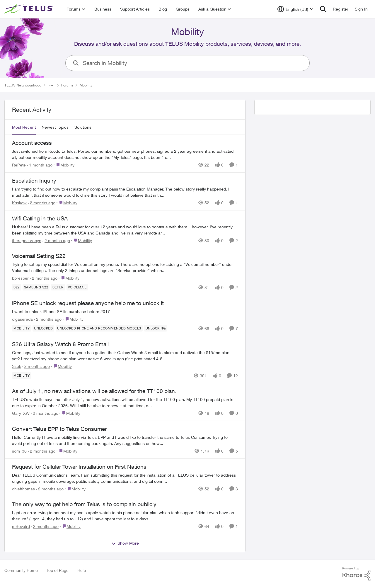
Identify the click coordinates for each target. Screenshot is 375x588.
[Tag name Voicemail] (77, 287)
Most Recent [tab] (24, 127)
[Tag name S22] (17, 287)
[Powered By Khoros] (357, 574)
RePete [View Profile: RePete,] (19, 165)
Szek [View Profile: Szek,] (17, 366)
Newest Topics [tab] (55, 127)
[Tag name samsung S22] (36, 287)
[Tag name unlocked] (43, 328)
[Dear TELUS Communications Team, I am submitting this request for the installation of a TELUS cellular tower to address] (125, 478)
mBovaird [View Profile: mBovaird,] (21, 526)
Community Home (21, 570)
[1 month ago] (40, 165)
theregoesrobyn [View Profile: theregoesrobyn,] (27, 240)
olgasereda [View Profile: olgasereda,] (22, 319)
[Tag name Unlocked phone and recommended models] (99, 328)
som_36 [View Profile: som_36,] (19, 451)
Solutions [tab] (83, 127)
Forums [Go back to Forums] (67, 85)
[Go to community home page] (30, 9)
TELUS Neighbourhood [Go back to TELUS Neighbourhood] (23, 85)
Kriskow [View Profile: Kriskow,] (19, 203)
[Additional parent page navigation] (51, 85)
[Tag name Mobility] (22, 328)
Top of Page (58, 570)
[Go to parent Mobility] (64, 165)
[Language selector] (295, 9)
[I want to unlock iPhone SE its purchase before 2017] (125, 311)
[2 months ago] (42, 203)
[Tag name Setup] (58, 287)
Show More (125, 543)
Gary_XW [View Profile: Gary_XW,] (21, 413)
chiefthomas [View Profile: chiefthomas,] (23, 488)
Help (82, 570)
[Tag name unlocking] (156, 328)
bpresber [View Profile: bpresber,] (20, 278)
